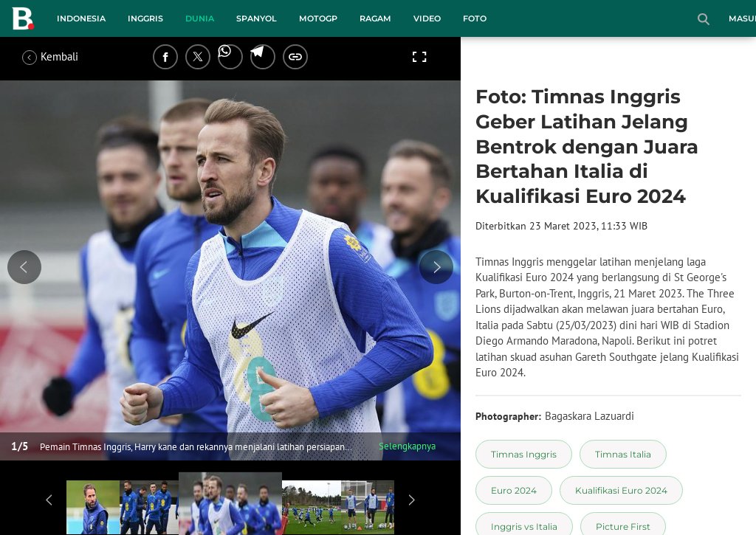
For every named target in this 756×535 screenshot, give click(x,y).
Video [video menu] (427, 18)
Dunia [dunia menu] (200, 18)
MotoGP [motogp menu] (318, 18)
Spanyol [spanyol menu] (257, 18)
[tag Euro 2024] (514, 490)
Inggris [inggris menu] (145, 18)
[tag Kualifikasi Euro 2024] (621, 490)
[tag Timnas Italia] (623, 454)
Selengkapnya (407, 446)
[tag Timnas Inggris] (524, 454)
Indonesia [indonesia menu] (81, 18)
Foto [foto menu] (475, 18)
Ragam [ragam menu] (375, 18)
